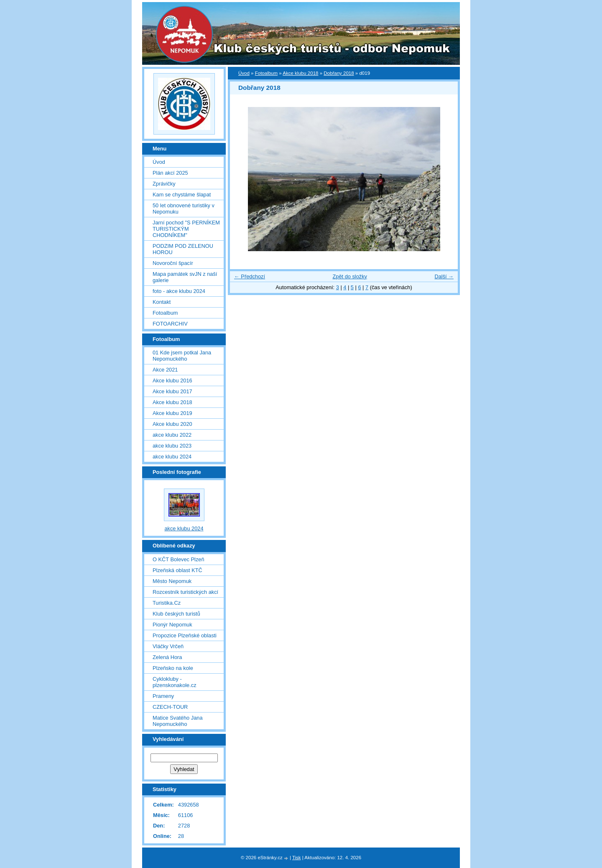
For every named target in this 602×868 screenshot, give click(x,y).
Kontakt (162, 302)
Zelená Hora (167, 657)
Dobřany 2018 (339, 73)
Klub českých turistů (176, 614)
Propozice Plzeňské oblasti (185, 635)
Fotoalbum (266, 73)
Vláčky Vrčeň (168, 646)
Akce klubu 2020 (172, 424)
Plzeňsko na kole (173, 668)
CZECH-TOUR (170, 707)
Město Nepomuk (172, 581)
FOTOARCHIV (170, 324)
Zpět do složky (350, 276)
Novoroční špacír (173, 263)
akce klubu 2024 (172, 457)
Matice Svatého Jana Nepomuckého (178, 721)
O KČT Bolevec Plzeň (179, 559)
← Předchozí (250, 276)
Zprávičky (164, 184)
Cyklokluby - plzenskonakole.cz (175, 682)
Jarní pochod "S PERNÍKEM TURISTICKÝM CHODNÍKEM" (186, 229)
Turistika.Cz (167, 603)
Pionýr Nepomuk (172, 625)
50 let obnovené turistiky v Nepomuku (184, 209)
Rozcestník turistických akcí (185, 592)
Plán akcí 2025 (170, 173)
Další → (444, 276)
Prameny (163, 696)
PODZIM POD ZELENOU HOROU (183, 249)
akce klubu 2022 (172, 435)
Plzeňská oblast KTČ (177, 570)
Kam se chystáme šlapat (182, 195)
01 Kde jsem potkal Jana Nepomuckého (182, 356)
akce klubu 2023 (172, 446)
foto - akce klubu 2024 (179, 291)
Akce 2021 (165, 370)
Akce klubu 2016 (172, 381)
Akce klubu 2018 (300, 73)
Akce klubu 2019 (172, 413)
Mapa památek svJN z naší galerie (185, 277)
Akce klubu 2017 (172, 391)
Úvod (244, 73)
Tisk (297, 858)
